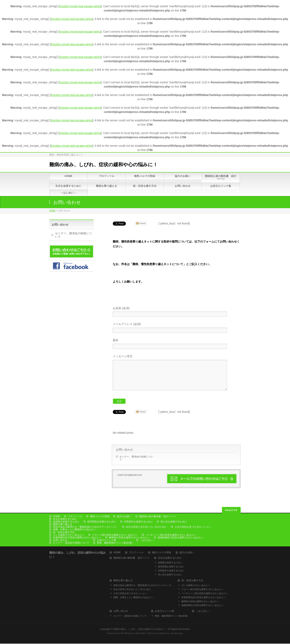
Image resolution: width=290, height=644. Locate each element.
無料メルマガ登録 (100, 517)
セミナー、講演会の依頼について (136, 464)
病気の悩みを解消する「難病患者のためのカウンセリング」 (86, 527)
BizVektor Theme (145, 634)
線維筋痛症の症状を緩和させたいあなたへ (181, 538)
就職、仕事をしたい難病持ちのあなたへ (75, 530)
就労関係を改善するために (102, 522)
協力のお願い (124, 517)
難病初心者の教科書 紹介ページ (157, 517)
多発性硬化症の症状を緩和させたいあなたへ (77, 538)
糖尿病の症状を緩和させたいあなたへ (129, 538)
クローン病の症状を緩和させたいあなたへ (115, 535)
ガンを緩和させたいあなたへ (69, 535)
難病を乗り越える (63, 525)
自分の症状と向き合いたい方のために (146, 527)
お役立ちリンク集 (107, 541)
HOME (52, 211)
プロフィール (75, 517)
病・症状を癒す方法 (64, 533)
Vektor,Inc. (164, 634)
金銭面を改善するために (66, 522)
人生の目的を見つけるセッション (193, 527)
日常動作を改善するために (138, 522)
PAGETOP (231, 510)
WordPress (127, 634)
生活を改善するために (65, 519)
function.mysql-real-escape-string (80, 6)
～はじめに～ (147, 541)
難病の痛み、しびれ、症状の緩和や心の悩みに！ (104, 165)
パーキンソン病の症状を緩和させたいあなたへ (171, 535)
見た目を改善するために (174, 522)
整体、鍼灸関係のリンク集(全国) (115, 543)
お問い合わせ (124, 456)
